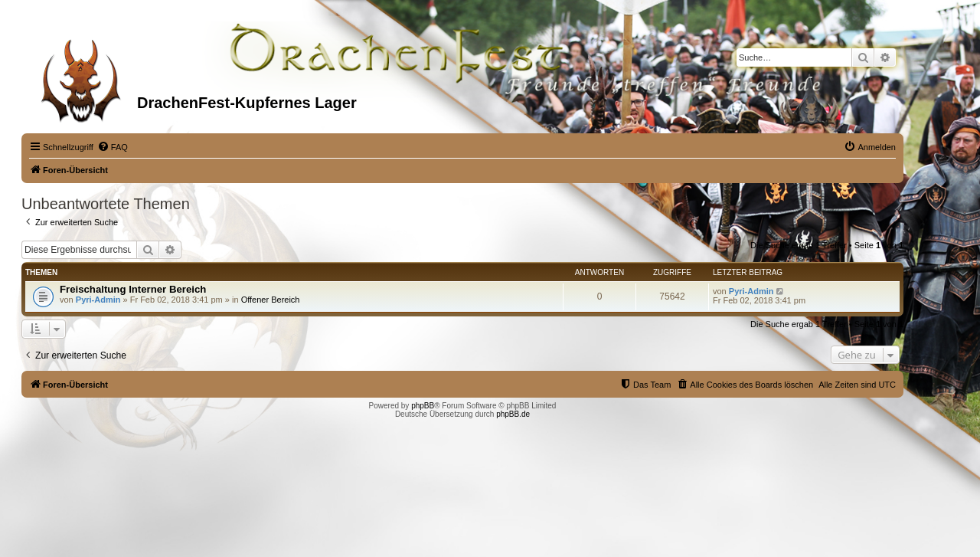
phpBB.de (513, 414)
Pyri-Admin (98, 300)
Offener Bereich (271, 300)
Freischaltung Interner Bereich (133, 289)
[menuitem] (113, 147)
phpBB (423, 406)
